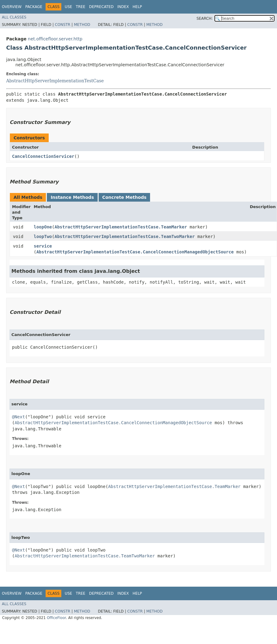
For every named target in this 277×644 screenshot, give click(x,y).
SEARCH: (205, 18)
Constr (63, 25)
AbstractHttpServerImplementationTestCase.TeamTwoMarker (125, 236)
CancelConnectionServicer (43, 156)
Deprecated (101, 7)
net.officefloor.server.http (55, 39)
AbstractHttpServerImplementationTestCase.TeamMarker (121, 227)
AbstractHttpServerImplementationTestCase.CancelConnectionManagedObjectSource (135, 252)
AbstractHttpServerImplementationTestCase (55, 81)
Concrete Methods (124, 197)
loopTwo (43, 236)
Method (82, 25)
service (43, 246)
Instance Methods (72, 197)
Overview (12, 7)
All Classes (14, 17)
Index (123, 7)
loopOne (43, 227)
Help (137, 7)
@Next (18, 417)
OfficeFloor (56, 618)
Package (34, 7)
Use (68, 7)
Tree (81, 7)
